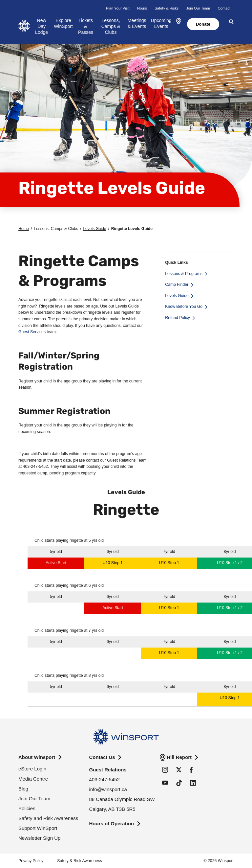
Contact (224, 8)
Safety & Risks (167, 8)
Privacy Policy (31, 861)
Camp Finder (177, 285)
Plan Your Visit (118, 8)
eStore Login (32, 769)
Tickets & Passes (86, 26)
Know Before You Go (184, 307)
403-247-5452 (105, 779)
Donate (203, 24)
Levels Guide (94, 229)
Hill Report (179, 757)
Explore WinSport (63, 23)
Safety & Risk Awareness (80, 861)
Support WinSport (38, 828)
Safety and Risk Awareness (48, 818)
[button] (179, 21)
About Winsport (37, 757)
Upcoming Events (161, 23)
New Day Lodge (42, 26)
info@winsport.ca (108, 789)
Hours (142, 8)
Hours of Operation (112, 823)
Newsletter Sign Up (39, 838)
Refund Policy (178, 318)
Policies (27, 808)
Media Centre (33, 779)
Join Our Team (198, 8)
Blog (23, 789)
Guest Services (32, 332)
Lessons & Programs (184, 274)
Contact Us (102, 757)
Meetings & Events (137, 23)
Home (24, 229)
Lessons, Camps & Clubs (111, 26)
